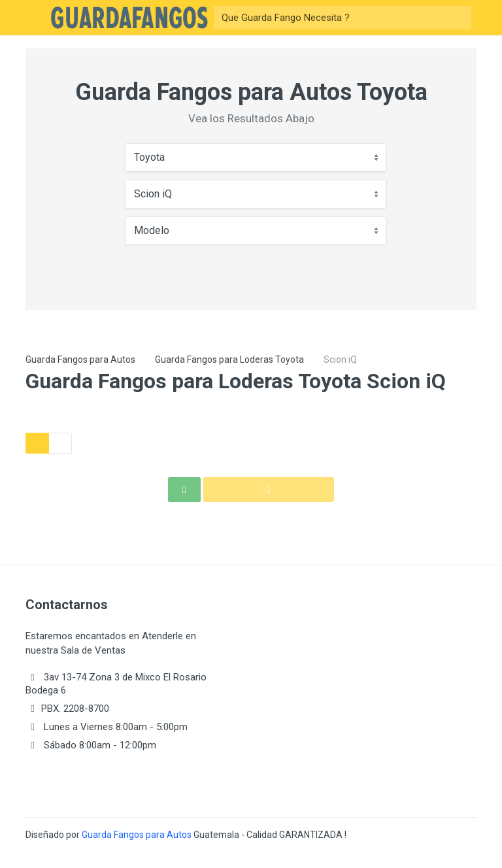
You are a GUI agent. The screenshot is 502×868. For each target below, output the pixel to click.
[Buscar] (331, 18)
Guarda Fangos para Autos (80, 359)
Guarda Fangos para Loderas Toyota (229, 359)
